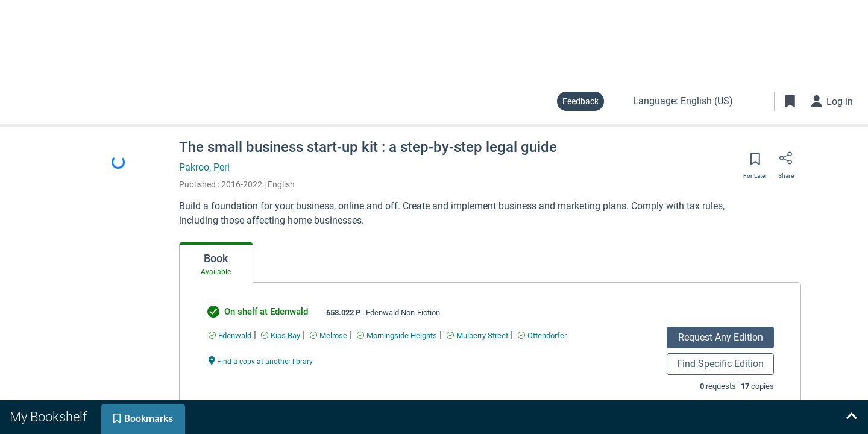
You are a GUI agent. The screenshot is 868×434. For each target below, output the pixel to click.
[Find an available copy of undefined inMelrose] (329, 335)
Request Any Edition (721, 337)
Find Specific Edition (720, 364)
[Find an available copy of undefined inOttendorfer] (542, 335)
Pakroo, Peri (204, 167)
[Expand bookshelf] (851, 417)
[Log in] (832, 101)
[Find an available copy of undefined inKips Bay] (281, 335)
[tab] (216, 263)
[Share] (786, 162)
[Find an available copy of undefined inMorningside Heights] (397, 335)
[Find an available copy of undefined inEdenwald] (230, 335)
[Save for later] (755, 163)
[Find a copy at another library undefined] (261, 361)
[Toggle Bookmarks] (790, 101)
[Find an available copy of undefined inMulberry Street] (477, 335)
